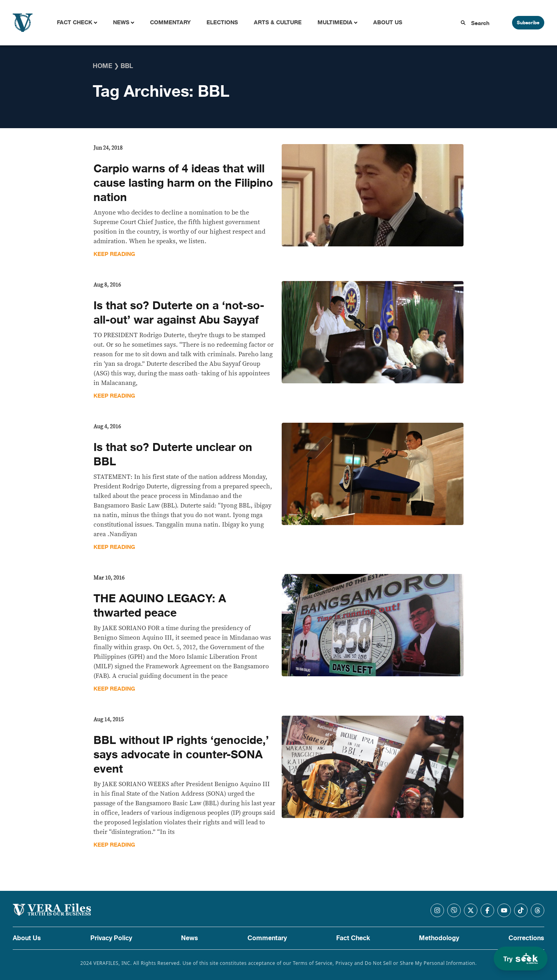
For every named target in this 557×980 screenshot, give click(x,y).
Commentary (170, 22)
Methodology (439, 938)
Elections (222, 22)
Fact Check (75, 22)
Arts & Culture (278, 22)
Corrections (526, 938)
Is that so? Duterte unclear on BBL (173, 455)
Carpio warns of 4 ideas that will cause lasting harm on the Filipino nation (183, 183)
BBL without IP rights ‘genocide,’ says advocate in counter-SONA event (181, 755)
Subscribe (528, 23)
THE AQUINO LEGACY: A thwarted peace (160, 606)
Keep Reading (114, 254)
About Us (388, 22)
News (121, 22)
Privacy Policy (111, 938)
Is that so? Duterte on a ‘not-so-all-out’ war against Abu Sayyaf (179, 313)
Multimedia (335, 22)
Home (102, 66)
